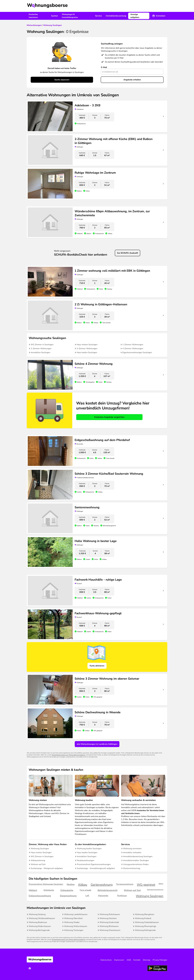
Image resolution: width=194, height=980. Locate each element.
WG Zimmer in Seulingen (42, 345)
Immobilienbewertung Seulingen (138, 856)
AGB (129, 960)
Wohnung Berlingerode (39, 930)
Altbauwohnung (38, 860)
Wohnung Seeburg (37, 914)
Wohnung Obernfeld (73, 918)
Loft (87, 896)
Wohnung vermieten (132, 849)
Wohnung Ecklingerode (145, 930)
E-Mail (104, 67)
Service (98, 16)
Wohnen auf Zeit (38, 864)
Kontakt (137, 960)
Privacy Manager (160, 960)
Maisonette (103, 896)
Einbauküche (67, 890)
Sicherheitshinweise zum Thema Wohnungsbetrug (69, 755)
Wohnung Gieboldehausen (147, 922)
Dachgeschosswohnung (155, 890)
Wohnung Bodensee (38, 922)
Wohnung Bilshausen (109, 926)
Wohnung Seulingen (40, 849)
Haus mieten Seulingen (87, 345)
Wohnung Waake (72, 922)
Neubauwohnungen (86, 860)
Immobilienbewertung (116, 16)
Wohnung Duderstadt (109, 922)
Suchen (55, 16)
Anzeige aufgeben (135, 16)
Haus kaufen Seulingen (87, 352)
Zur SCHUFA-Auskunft (127, 253)
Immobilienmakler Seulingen (136, 860)
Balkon (161, 884)
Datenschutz (106, 960)
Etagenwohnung (68, 896)
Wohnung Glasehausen (110, 930)
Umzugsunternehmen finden (136, 864)
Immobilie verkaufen (132, 853)
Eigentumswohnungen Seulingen (137, 352)
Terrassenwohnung (125, 884)
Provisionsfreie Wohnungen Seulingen (46, 884)
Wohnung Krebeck (143, 918)
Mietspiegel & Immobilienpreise (70, 16)
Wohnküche (49, 890)
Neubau (71, 884)
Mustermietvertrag (132, 868)
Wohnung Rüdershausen (40, 926)
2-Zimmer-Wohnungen (41, 349)
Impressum (119, 960)
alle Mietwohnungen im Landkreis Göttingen (97, 744)
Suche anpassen (62, 80)
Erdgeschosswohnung (40, 896)
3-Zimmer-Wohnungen (87, 349)
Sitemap (146, 960)
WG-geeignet (146, 885)
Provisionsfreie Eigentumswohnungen (94, 864)
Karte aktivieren (97, 666)
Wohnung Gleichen (108, 918)
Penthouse (122, 896)
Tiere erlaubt (85, 890)
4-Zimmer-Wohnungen (133, 349)
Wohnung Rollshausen (110, 914)
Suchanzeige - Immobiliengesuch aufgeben (96, 868)
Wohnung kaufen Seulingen (89, 849)
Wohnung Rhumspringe (145, 926)
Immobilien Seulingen (40, 352)
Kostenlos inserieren (33, 16)
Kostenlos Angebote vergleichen (109, 417)
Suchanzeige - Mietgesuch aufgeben (47, 868)
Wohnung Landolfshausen (76, 914)
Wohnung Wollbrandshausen (42, 918)
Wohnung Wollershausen (76, 926)
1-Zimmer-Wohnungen (133, 345)
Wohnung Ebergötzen (145, 914)
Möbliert (33, 890)
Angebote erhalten (132, 80)
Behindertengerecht (108, 890)
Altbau (83, 885)
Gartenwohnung (102, 885)
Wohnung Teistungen (74, 930)
